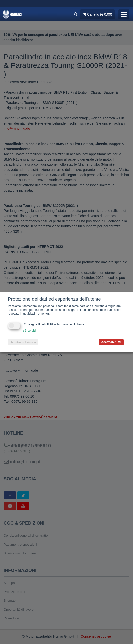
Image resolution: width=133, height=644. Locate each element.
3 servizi (29, 331)
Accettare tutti (111, 342)
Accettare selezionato (23, 342)
